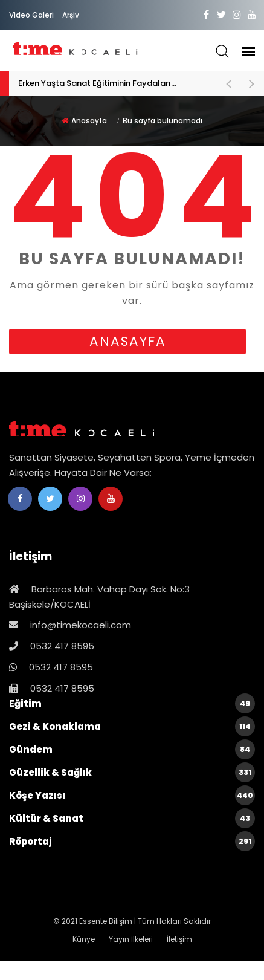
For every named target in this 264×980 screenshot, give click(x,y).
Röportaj (132, 841)
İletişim (179, 939)
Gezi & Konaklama (132, 726)
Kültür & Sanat (132, 818)
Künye (84, 939)
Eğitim (132, 703)
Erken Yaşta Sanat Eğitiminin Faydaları (115, 83)
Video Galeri (31, 15)
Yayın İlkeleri (131, 939)
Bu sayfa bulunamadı (163, 121)
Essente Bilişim (106, 921)
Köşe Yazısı (132, 795)
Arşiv (71, 15)
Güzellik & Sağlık (132, 772)
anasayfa (128, 341)
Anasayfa (89, 121)
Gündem (132, 749)
